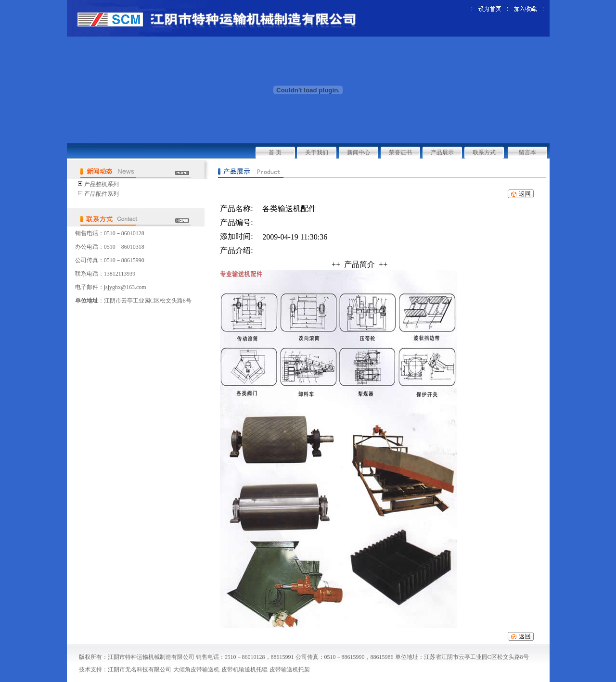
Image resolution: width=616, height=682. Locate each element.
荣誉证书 (400, 152)
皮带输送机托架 (290, 669)
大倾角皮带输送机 (196, 669)
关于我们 (317, 152)
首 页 (275, 152)
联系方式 (484, 152)
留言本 (527, 152)
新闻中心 (359, 152)
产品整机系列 (102, 184)
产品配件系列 (102, 194)
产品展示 (442, 152)
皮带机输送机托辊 (244, 669)
